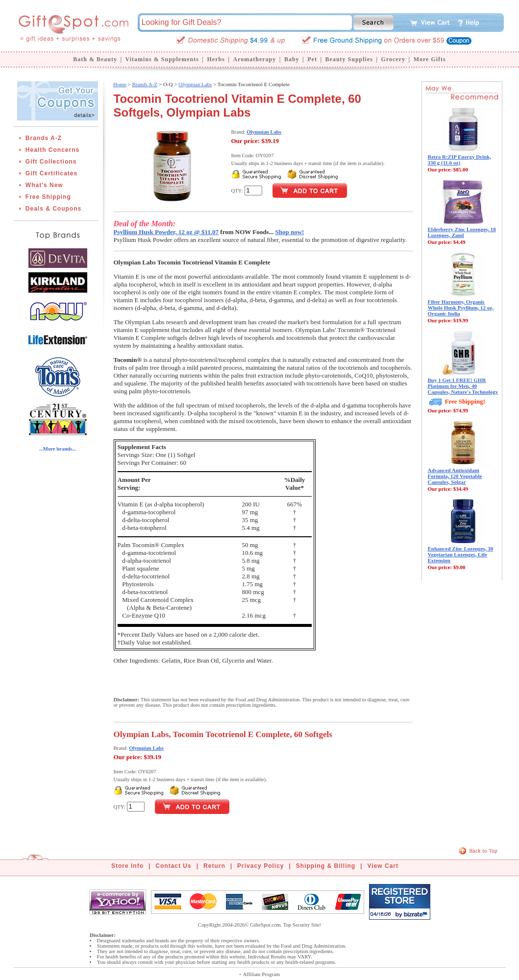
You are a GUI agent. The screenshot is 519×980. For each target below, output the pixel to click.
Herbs (216, 59)
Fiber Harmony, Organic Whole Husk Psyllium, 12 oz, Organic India (461, 308)
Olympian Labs (195, 84)
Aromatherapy (254, 59)
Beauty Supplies (349, 59)
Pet (312, 59)
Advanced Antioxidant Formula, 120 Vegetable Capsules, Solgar (455, 476)
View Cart (383, 866)
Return (214, 866)
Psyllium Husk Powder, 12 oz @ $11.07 (166, 232)
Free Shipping (48, 197)
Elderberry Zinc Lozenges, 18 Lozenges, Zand (462, 232)
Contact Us (173, 866)
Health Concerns (52, 150)
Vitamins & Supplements (162, 59)
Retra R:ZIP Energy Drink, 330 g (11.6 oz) (460, 160)
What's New (44, 185)
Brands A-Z (44, 138)
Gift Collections (51, 162)
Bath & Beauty (95, 59)
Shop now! (290, 232)
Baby (292, 59)
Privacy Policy (260, 866)
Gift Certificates (51, 173)
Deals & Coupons (53, 209)
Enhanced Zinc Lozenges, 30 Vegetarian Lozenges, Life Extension (461, 554)
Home (120, 84)
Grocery (393, 59)
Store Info (127, 866)
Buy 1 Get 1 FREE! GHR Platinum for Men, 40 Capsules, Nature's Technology (463, 386)
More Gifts (430, 59)
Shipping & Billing (326, 866)
